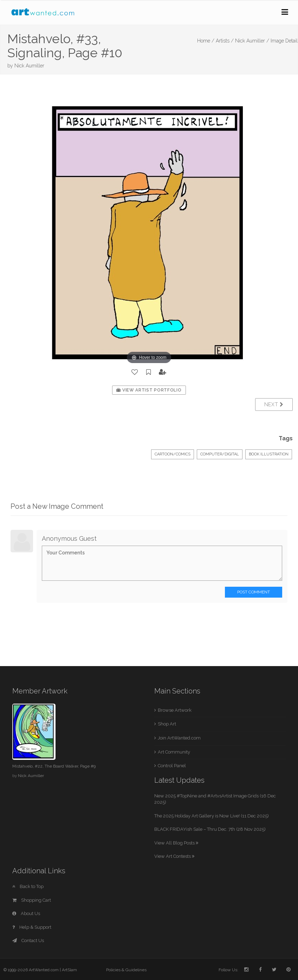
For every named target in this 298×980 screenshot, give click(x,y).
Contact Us (28, 940)
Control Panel (172, 766)
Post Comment (254, 592)
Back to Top (28, 886)
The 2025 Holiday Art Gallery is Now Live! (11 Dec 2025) (212, 816)
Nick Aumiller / (252, 41)
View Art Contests (174, 856)
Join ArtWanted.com (179, 738)
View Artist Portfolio (149, 390)
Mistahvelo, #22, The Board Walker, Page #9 (54, 766)
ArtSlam (69, 970)
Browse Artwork (175, 710)
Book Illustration (269, 454)
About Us (26, 913)
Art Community (174, 752)
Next (274, 405)
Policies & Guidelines (126, 970)
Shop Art (167, 724)
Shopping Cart (32, 900)
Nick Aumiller (29, 66)
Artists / (225, 41)
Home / (206, 41)
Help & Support (32, 927)
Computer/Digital (220, 454)
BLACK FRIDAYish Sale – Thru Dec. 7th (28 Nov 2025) (210, 829)
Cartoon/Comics (173, 454)
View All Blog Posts (176, 843)
